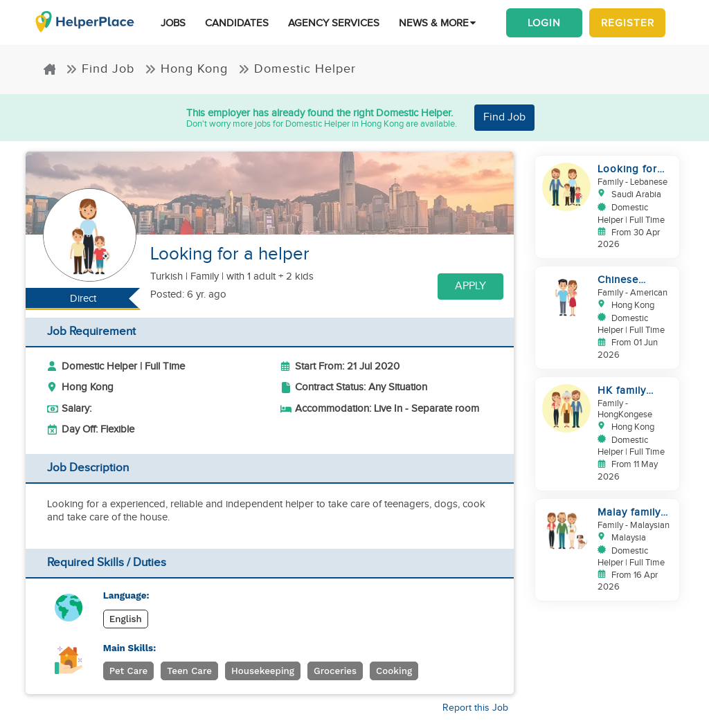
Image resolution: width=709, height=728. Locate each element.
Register (628, 23)
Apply (470, 286)
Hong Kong (186, 69)
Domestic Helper (297, 69)
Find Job (100, 69)
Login (544, 23)
